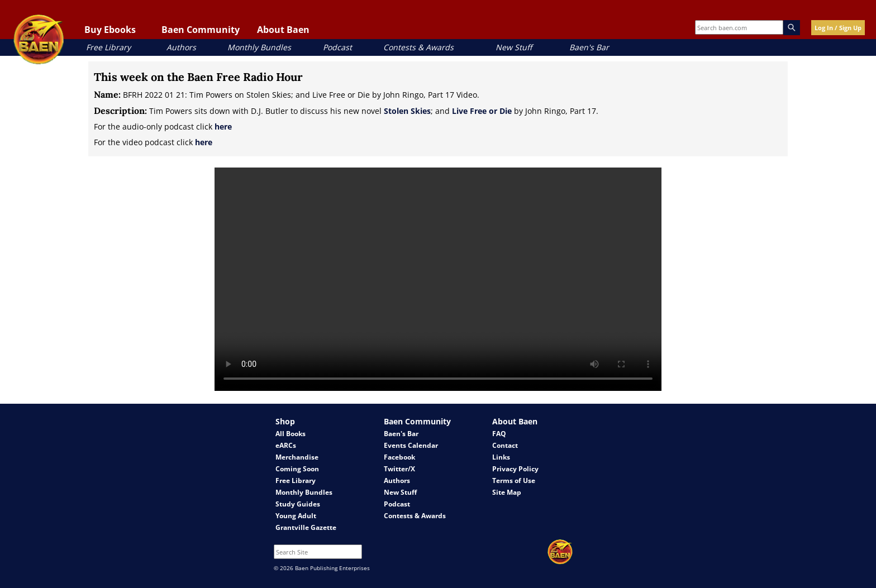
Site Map (507, 492)
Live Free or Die (482, 111)
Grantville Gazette (306, 527)
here (223, 126)
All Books (291, 434)
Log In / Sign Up (838, 28)
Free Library (108, 47)
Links (501, 457)
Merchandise (297, 457)
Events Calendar (411, 445)
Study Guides (298, 504)
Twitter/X (399, 469)
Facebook (399, 457)
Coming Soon (297, 469)
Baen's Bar (589, 47)
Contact (505, 445)
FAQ (499, 434)
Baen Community (201, 30)
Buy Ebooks (110, 30)
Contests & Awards (418, 47)
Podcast (337, 47)
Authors (181, 47)
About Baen (283, 30)
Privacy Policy (515, 469)
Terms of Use (514, 481)
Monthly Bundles (259, 47)
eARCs (286, 445)
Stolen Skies (407, 111)
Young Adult (296, 516)
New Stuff (514, 47)
